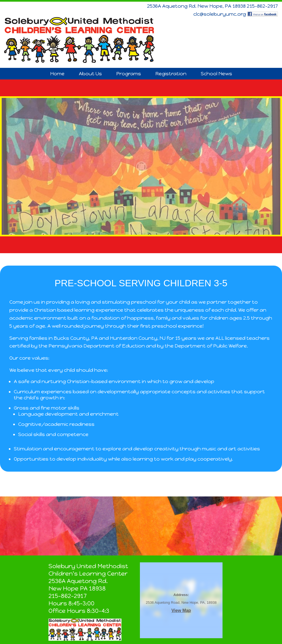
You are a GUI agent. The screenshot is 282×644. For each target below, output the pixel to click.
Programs (129, 74)
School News (216, 74)
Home (57, 74)
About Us (90, 74)
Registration (171, 74)
